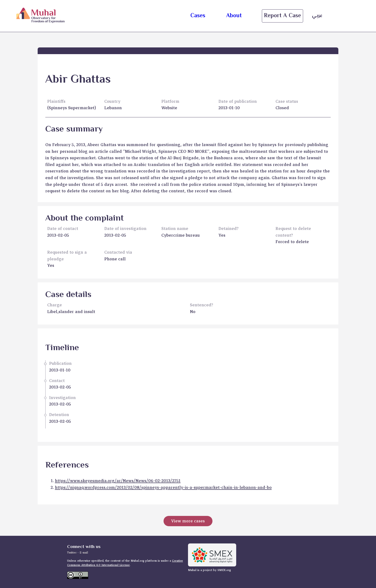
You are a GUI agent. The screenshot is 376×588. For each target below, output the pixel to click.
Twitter (72, 553)
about (234, 16)
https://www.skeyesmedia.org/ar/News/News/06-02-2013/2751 (118, 481)
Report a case (282, 16)
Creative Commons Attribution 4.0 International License (125, 563)
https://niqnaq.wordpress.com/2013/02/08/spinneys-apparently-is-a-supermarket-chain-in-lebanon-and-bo (163, 488)
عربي (317, 16)
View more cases (188, 521)
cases (198, 16)
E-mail (84, 553)
